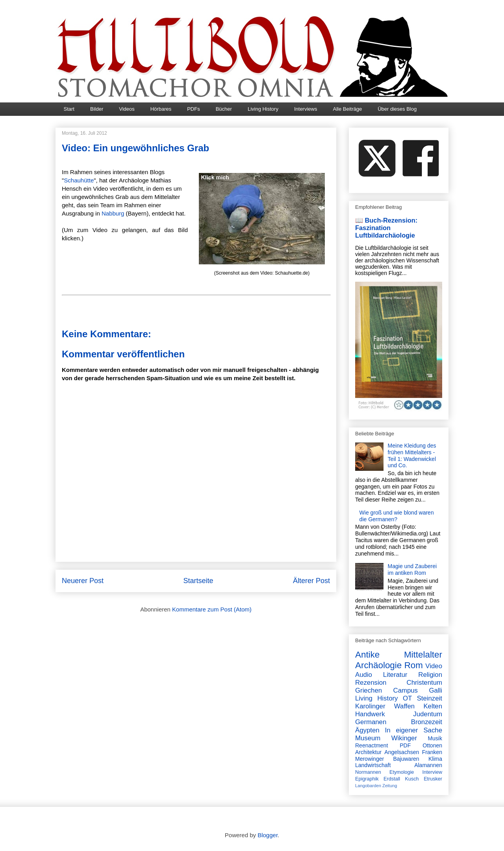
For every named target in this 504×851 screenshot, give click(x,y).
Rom (414, 665)
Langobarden (368, 786)
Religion (430, 675)
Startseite (198, 581)
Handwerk (370, 714)
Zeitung (390, 786)
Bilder (97, 109)
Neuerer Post (83, 581)
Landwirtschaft (373, 765)
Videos (127, 109)
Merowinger (370, 759)
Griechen (369, 690)
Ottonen (432, 745)
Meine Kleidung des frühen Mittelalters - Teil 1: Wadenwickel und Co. (412, 455)
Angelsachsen (402, 752)
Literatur (395, 675)
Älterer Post (311, 581)
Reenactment (372, 745)
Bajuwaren (406, 759)
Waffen (404, 706)
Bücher (224, 109)
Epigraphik (367, 779)
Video (434, 666)
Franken (432, 752)
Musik (435, 738)
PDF (405, 745)
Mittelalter (423, 655)
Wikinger (404, 738)
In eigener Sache (414, 730)
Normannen (368, 772)
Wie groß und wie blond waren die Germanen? (397, 516)
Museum (368, 738)
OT (407, 698)
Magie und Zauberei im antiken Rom (412, 570)
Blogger (268, 835)
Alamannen (428, 765)
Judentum (428, 714)
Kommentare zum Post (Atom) (212, 609)
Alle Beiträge (347, 109)
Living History (263, 109)
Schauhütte (79, 180)
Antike (367, 655)
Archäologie (378, 665)
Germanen (371, 722)
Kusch (412, 779)
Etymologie (402, 772)
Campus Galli (418, 690)
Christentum (424, 683)
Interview (432, 772)
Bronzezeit (427, 722)
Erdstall (392, 779)
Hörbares (161, 109)
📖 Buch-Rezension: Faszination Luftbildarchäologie (386, 228)
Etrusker (433, 779)
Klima (435, 759)
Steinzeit (430, 698)
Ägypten (367, 730)
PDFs (194, 109)
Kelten (433, 706)
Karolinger (370, 706)
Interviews (306, 109)
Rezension (371, 683)
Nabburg (113, 213)
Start (69, 109)
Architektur (368, 752)
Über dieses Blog (397, 109)
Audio (364, 675)
